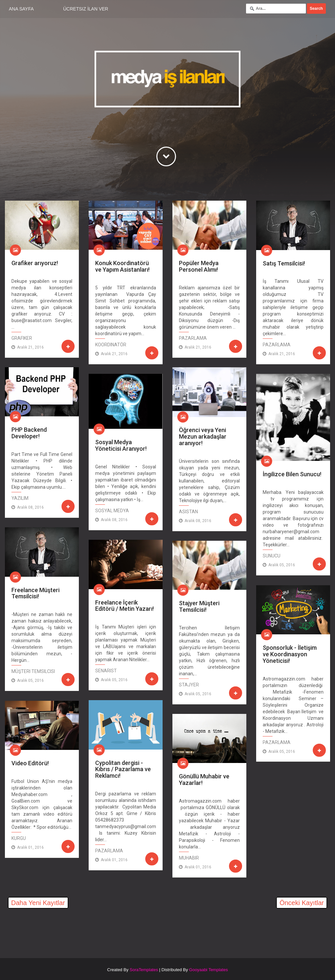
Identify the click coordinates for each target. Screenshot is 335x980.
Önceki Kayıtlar (302, 903)
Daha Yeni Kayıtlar (38, 903)
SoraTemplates (144, 970)
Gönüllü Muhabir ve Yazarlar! (204, 780)
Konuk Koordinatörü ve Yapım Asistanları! (122, 266)
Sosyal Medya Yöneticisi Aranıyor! (121, 445)
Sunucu (272, 556)
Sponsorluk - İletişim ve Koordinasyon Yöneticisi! (290, 654)
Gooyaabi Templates (208, 970)
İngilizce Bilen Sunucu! (292, 474)
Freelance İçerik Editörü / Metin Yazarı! (124, 606)
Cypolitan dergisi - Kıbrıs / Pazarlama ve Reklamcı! (123, 769)
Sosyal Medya (112, 511)
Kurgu (19, 838)
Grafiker (22, 338)
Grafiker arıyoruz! (35, 263)
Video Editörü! (30, 763)
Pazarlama (193, 338)
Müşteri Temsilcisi (33, 671)
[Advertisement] (81, 930)
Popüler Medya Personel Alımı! (199, 266)
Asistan (188, 512)
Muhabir (189, 858)
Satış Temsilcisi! (284, 263)
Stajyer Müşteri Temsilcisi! (199, 606)
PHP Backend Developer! (29, 433)
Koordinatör (111, 345)
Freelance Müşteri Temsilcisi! (35, 593)
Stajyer (189, 685)
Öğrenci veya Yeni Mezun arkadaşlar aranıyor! (203, 436)
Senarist (106, 671)
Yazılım (20, 498)
